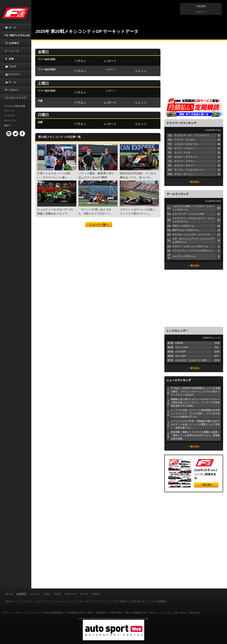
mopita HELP (116, 613)
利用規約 (101, 613)
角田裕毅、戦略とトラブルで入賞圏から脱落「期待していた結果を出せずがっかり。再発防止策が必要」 (195, 435)
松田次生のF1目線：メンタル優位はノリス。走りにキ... (139, 162)
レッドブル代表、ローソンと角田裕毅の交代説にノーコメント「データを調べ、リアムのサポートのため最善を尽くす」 (195, 413)
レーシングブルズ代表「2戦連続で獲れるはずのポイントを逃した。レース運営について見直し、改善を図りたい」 (195, 424)
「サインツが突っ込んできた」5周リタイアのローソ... (98, 198)
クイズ (72, 601)
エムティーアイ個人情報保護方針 (46, 613)
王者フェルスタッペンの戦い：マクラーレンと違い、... (56, 162)
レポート (111, 61)
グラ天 (113, 601)
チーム (84, 594)
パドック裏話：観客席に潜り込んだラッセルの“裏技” (98, 162)
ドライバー (71, 594)
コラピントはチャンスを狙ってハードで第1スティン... (139, 198)
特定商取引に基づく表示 (80, 613)
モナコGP (180, 356)
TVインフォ (100, 601)
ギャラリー (44, 601)
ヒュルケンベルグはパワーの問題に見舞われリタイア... (56, 198)
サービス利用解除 (157, 601)
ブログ (57, 594)
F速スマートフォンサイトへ (20, 601)
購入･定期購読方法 (136, 613)
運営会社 (195, 613)
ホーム (9, 594)
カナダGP (180, 352)
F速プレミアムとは (159, 613)
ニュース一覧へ (99, 225)
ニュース (35, 594)
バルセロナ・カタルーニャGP (191, 360)
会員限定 (21, 594)
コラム (47, 594)
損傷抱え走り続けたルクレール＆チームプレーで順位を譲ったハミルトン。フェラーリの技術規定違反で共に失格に (195, 402)
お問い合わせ (138, 601)
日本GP (179, 343)
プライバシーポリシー (13, 613)
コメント (141, 71)
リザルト (80, 61)
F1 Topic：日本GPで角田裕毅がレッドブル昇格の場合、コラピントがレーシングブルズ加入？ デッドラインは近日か (195, 392)
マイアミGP (181, 347)
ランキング (59, 601)
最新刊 (124, 601)
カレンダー (85, 601)
